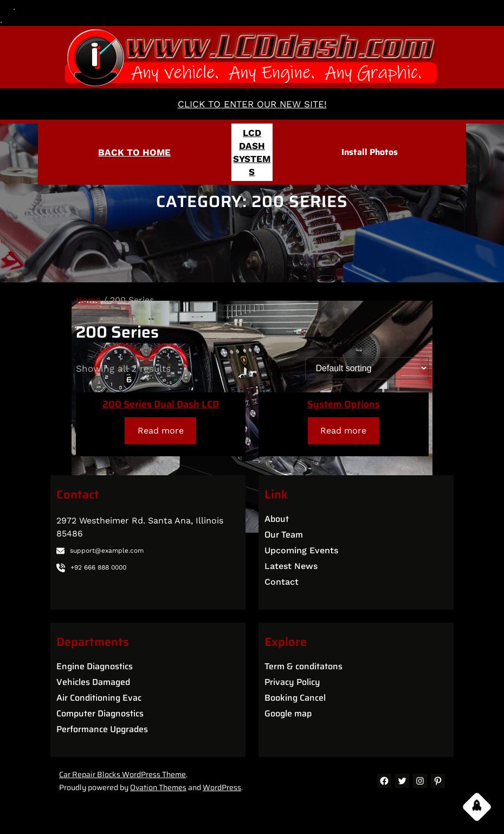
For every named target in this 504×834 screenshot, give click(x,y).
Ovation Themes (158, 787)
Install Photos (370, 152)
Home (88, 300)
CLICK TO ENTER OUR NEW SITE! (252, 104)
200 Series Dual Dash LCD (161, 404)
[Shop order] (367, 368)
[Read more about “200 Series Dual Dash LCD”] (160, 431)
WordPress (222, 787)
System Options (344, 404)
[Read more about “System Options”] (344, 431)
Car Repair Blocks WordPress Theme (122, 774)
